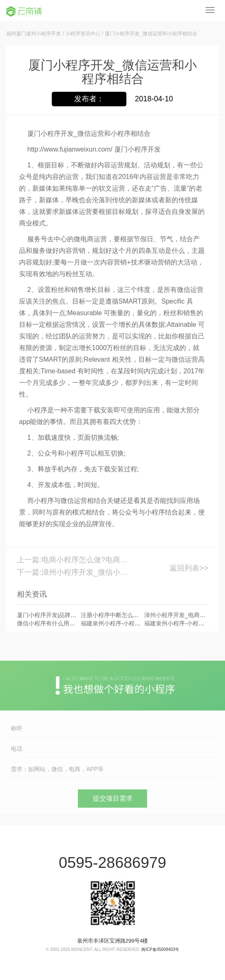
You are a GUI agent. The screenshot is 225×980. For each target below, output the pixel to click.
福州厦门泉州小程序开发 (34, 34)
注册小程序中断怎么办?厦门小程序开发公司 (138, 615)
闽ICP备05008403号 (160, 949)
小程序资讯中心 (83, 34)
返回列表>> (189, 568)
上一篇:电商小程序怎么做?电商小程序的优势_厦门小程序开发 (74, 560)
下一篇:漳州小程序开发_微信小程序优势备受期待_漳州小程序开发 (74, 572)
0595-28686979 (112, 863)
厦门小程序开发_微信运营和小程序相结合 (151, 34)
